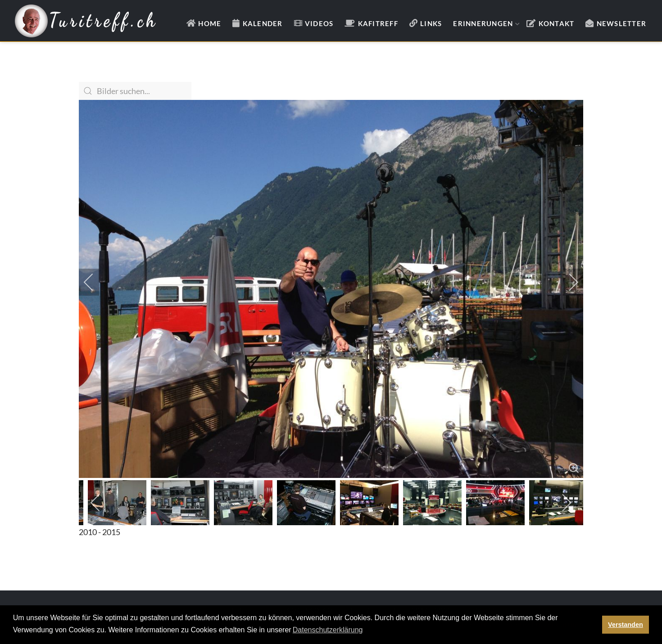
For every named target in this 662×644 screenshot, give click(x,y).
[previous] (95, 282)
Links (431, 23)
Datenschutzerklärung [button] (328, 630)
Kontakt (557, 23)
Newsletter (622, 23)
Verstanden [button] (626, 625)
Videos (319, 23)
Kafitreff (378, 23)
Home (210, 23)
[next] (567, 282)
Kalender (263, 23)
